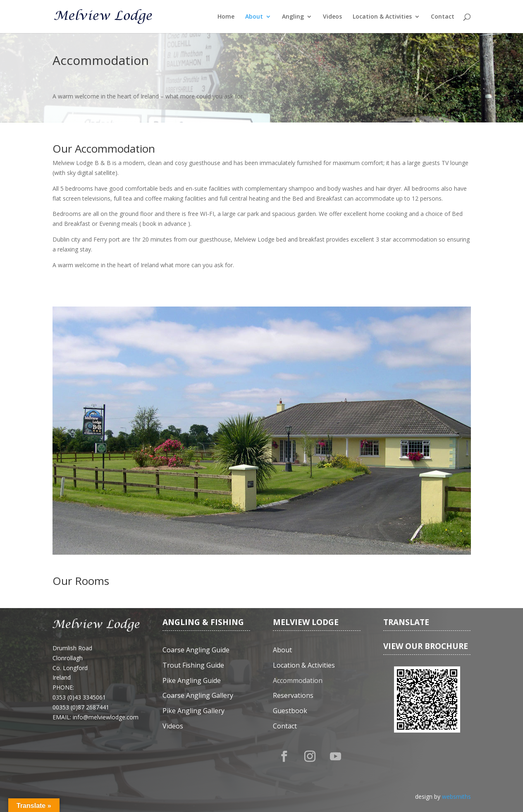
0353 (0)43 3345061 (79, 697)
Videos (332, 17)
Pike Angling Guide (192, 681)
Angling (293, 17)
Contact (443, 17)
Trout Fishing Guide (193, 665)
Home (226, 17)
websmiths (456, 796)
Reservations (293, 696)
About (254, 17)
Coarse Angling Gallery (198, 696)
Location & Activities (382, 17)
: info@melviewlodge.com (104, 717)
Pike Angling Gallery (193, 711)
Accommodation (298, 681)
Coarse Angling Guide (196, 650)
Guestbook (290, 711)
